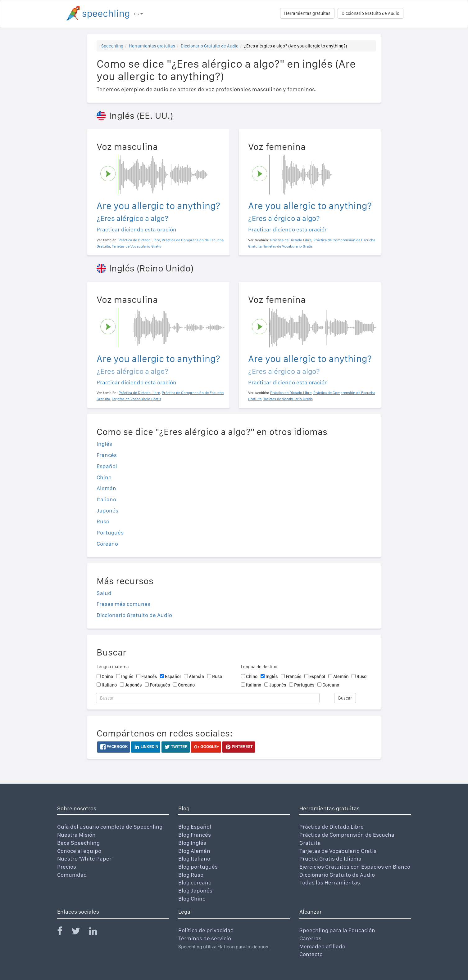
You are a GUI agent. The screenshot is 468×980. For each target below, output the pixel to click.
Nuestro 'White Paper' (85, 859)
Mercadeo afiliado (322, 946)
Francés (107, 455)
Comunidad (72, 875)
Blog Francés (195, 835)
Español (107, 466)
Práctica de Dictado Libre (332, 827)
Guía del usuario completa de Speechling (110, 827)
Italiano (106, 499)
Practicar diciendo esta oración (136, 229)
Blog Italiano (194, 859)
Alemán (106, 488)
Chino (104, 477)
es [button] (139, 14)
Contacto (311, 954)
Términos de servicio (205, 938)
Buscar (345, 698)
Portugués (110, 533)
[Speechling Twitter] (80, 932)
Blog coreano (195, 882)
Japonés (107, 510)
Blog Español (195, 827)
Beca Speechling (78, 843)
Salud (104, 593)
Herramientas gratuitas (307, 13)
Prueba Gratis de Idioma (330, 859)
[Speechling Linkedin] (97, 932)
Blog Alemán (194, 851)
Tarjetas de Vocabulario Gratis (338, 851)
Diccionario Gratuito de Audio (370, 13)
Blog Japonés (195, 891)
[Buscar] (208, 698)
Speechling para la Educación (337, 930)
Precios (67, 867)
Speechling (112, 46)
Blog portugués (198, 867)
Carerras (310, 938)
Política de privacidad (206, 930)
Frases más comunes (123, 604)
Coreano (107, 544)
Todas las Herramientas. (330, 882)
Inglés (104, 444)
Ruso (103, 521)
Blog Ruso (191, 875)
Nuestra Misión (76, 835)
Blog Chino (192, 899)
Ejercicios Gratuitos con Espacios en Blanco (355, 867)
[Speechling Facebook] (64, 932)
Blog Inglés (192, 843)
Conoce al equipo (79, 851)
